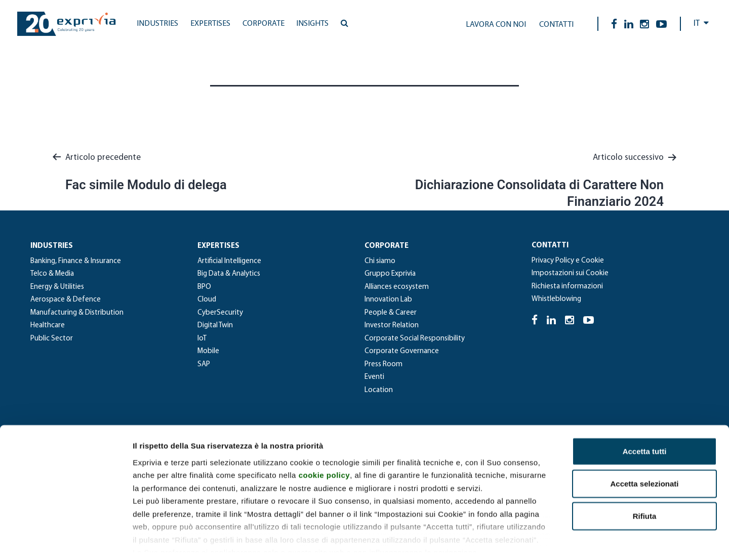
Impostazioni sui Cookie (570, 273)
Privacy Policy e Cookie (568, 261)
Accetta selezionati (644, 437)
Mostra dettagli (533, 540)
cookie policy (325, 429)
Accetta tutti (645, 405)
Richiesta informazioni (567, 287)
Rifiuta (645, 470)
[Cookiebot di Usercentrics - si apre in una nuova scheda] (66, 540)
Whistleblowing (556, 299)
